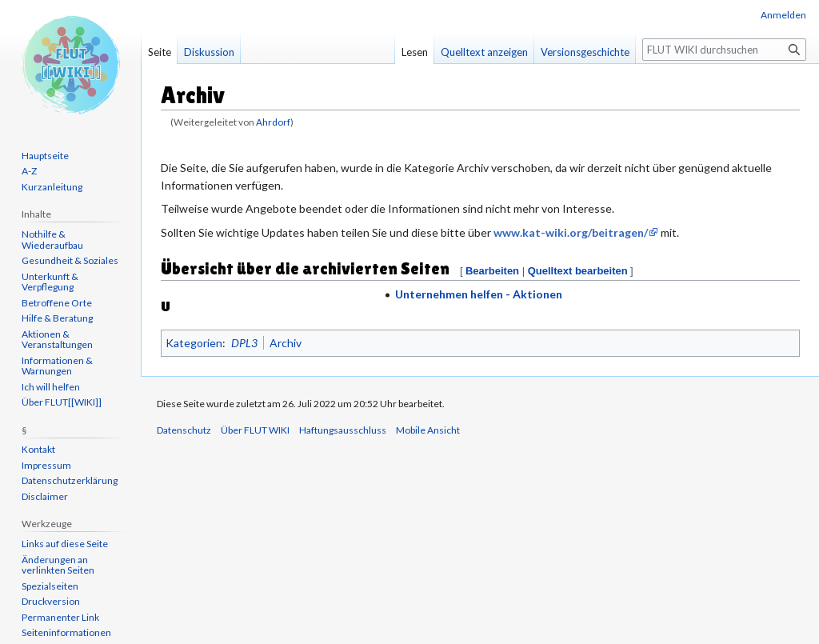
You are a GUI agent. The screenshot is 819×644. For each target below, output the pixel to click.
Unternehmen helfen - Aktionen (479, 294)
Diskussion (209, 52)
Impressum (46, 465)
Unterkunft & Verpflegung (50, 282)
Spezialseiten (50, 586)
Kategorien (194, 343)
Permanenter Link (60, 617)
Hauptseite (45, 156)
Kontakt (38, 449)
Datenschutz (184, 430)
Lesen (415, 52)
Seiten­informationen (66, 632)
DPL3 (244, 343)
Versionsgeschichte (585, 52)
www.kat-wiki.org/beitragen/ (571, 232)
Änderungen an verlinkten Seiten (58, 565)
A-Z (29, 171)
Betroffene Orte (57, 303)
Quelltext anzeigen (484, 52)
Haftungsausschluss (343, 430)
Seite (160, 52)
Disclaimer (45, 496)
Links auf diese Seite (65, 544)
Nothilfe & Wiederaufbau (52, 240)
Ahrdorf (273, 122)
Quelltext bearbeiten (578, 271)
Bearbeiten (492, 271)
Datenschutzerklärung (70, 480)
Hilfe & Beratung (57, 318)
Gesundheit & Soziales (70, 260)
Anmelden (783, 15)
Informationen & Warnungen (57, 366)
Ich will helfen (51, 387)
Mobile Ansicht (428, 430)
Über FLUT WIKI (255, 430)
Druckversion (51, 601)
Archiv (286, 343)
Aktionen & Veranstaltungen (57, 340)
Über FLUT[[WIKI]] (62, 402)
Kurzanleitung (52, 187)
